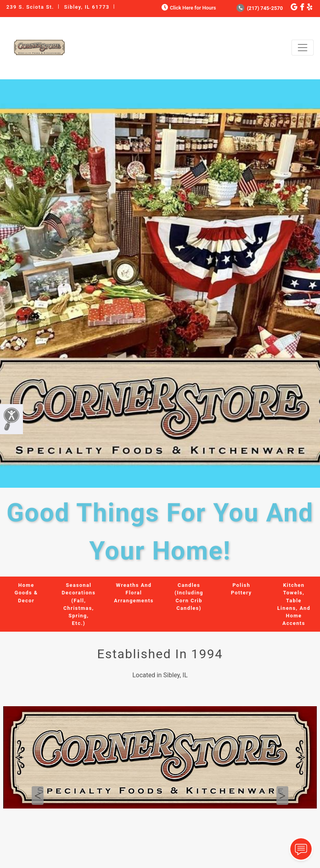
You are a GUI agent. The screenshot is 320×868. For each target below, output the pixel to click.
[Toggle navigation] (303, 48)
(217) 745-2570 (260, 8)
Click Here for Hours (188, 8)
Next (282, 796)
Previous (38, 796)
